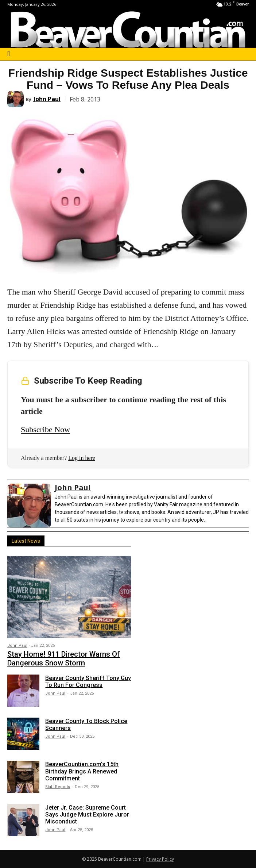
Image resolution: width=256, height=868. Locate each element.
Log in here (82, 458)
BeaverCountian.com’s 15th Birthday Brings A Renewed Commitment (82, 771)
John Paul (47, 99)
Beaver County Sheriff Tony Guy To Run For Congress (88, 681)
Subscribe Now (45, 429)
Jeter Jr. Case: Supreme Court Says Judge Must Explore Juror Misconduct (87, 815)
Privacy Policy (160, 859)
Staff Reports (58, 787)
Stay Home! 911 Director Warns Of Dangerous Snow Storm (64, 658)
